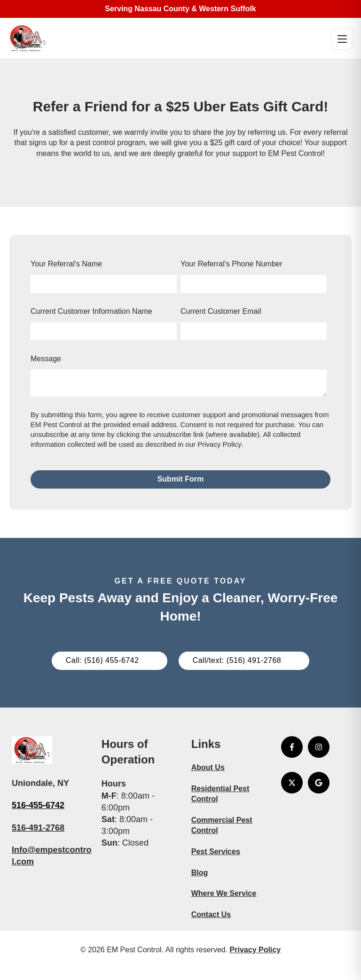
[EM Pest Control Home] (28, 38)
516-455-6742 (38, 805)
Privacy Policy (219, 444)
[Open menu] (342, 39)
